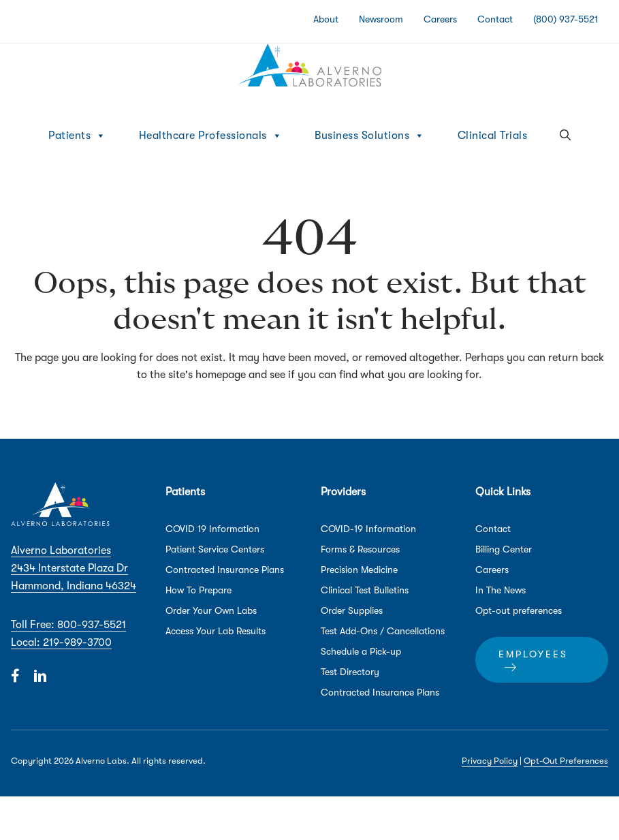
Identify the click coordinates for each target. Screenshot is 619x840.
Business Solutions (370, 136)
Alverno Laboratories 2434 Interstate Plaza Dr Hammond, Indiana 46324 (74, 568)
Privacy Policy (490, 761)
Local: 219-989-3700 (61, 642)
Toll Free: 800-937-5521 (68, 625)
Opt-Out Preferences (566, 761)
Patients (77, 136)
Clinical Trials (493, 136)
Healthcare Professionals (211, 136)
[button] (565, 136)
